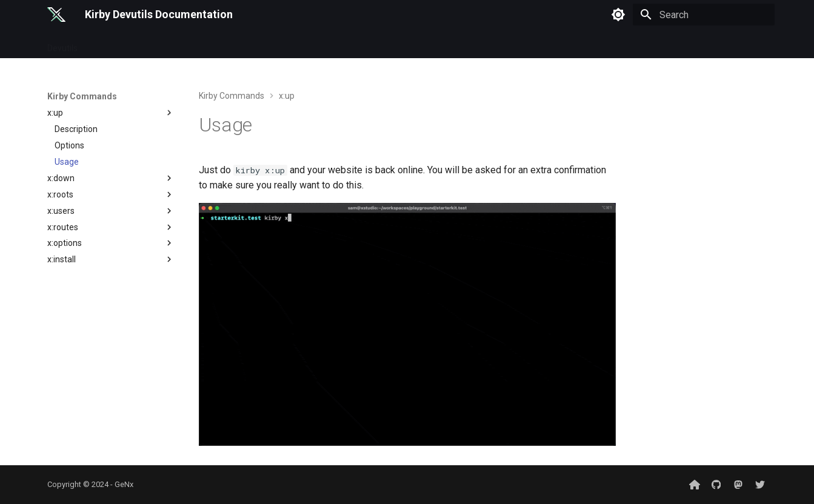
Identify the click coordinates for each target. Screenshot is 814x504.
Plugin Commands (207, 44)
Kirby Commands (125, 44)
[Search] (704, 15)
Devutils (62, 44)
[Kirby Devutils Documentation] (57, 15)
